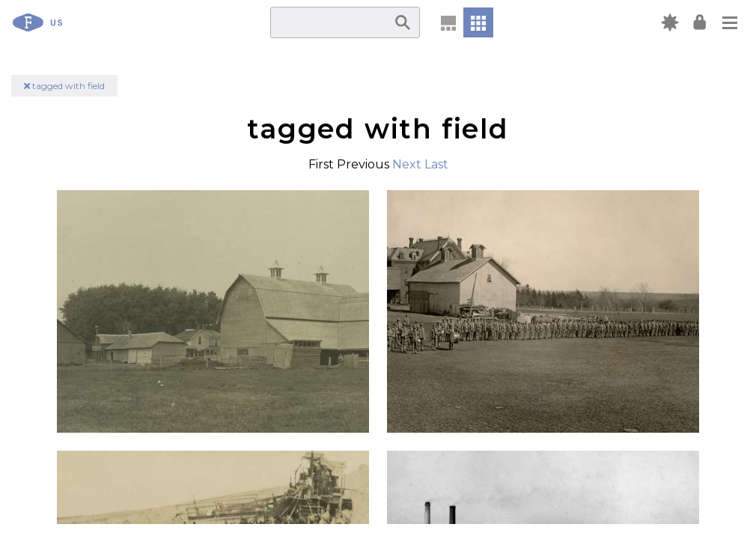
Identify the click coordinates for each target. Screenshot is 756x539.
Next (407, 164)
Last (436, 164)
